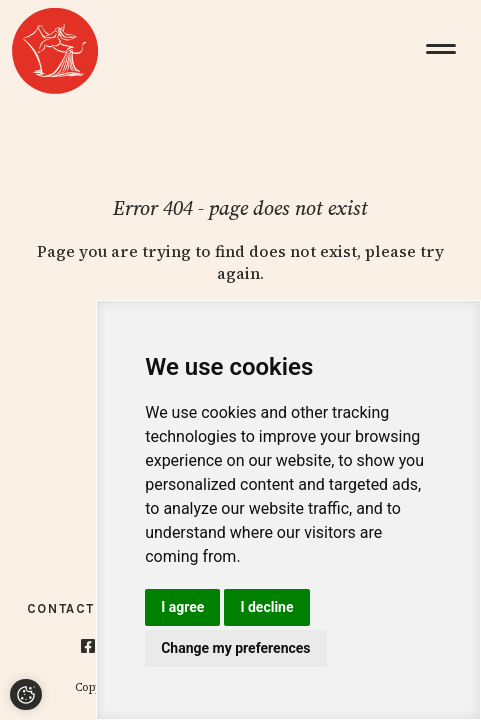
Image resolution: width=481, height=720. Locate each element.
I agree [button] (182, 607)
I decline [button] (266, 607)
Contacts (66, 608)
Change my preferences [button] (235, 648)
